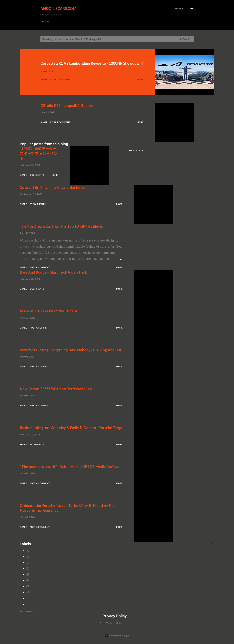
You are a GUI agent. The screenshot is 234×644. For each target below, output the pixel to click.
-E (27, 574)
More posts (136, 151)
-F (27, 580)
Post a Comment (60, 79)
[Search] (179, 9)
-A (27, 551)
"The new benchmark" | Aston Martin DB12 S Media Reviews (70, 467)
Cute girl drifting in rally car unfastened (53, 187)
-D (27, 569)
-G (28, 586)
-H (27, 592)
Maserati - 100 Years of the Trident (49, 311)
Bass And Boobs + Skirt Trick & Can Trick (53, 272)
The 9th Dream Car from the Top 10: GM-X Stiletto (62, 226)
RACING (46, 22)
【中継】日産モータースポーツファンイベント (39, 153)
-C (27, 563)
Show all (186, 39)
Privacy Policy (112, 623)
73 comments (38, 204)
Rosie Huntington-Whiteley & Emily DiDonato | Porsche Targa (71, 428)
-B (27, 557)
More (140, 79)
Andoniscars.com (58, 8)
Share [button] (44, 79)
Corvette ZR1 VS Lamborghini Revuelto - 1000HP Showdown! (92, 63)
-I (27, 598)
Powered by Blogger (117, 635)
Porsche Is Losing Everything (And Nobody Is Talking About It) (71, 350)
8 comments (37, 289)
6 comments (37, 175)
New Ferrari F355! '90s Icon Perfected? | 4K (56, 389)
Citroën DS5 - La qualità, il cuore (67, 105)
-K (27, 604)
